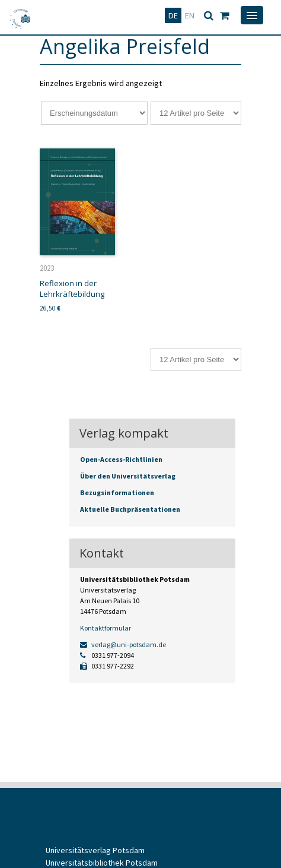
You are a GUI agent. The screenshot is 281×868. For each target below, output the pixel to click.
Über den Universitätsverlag (128, 476)
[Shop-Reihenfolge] (94, 113)
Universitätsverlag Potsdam (95, 850)
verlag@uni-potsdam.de (123, 644)
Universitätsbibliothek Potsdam (102, 863)
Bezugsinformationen (117, 492)
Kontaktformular (106, 628)
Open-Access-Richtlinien (121, 459)
